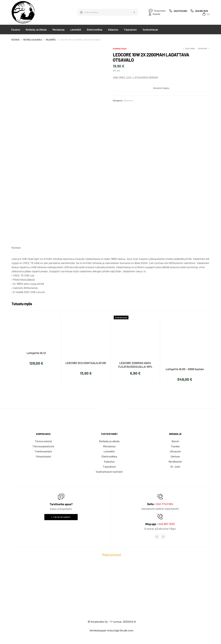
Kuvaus (16, 248)
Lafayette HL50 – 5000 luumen (185, 369)
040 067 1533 (167, 524)
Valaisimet (51, 39)
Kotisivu (16, 39)
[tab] (16, 248)
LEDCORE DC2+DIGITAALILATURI (86, 363)
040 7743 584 (165, 504)
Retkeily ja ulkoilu (33, 39)
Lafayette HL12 (36, 353)
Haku (134, 12)
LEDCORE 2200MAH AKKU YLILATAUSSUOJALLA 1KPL (135, 365)
